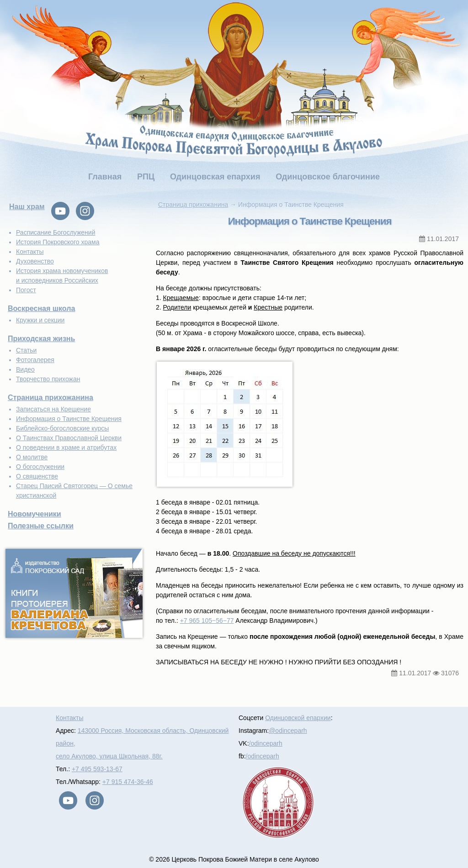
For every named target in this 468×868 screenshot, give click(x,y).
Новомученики (35, 514)
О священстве (37, 476)
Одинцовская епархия (215, 177)
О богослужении (40, 467)
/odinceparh (266, 743)
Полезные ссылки (41, 526)
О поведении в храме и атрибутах (66, 447)
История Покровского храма (58, 242)
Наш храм (27, 207)
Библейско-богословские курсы (62, 428)
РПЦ (146, 177)
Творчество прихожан (48, 379)
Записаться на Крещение (53, 409)
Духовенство (35, 261)
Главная (105, 177)
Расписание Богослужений (56, 232)
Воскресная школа (41, 308)
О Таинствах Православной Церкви (69, 438)
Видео (25, 369)
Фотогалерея (35, 360)
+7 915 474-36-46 (128, 782)
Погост (26, 290)
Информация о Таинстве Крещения (69, 419)
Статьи (26, 350)
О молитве (32, 457)
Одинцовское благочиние (328, 177)
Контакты (30, 252)
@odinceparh (288, 731)
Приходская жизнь (41, 339)
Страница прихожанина (51, 397)
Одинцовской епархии (298, 718)
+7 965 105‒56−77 (207, 621)
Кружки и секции (40, 320)
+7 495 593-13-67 (97, 769)
